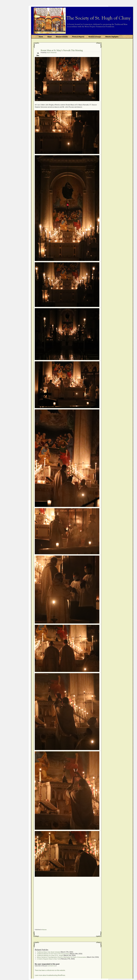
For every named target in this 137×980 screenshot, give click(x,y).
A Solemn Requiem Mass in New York (48, 959)
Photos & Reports (78, 37)
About (50, 37)
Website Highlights (112, 37)
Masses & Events (62, 37)
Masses (44, 930)
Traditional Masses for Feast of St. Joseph (50, 955)
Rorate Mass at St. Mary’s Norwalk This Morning (62, 50)
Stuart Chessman (52, 53)
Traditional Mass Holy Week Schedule (49, 952)
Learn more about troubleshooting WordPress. (50, 975)
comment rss (51, 966)
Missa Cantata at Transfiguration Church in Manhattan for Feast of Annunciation (62, 957)
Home (41, 37)
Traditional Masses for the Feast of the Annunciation (53, 954)
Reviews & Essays (95, 37)
